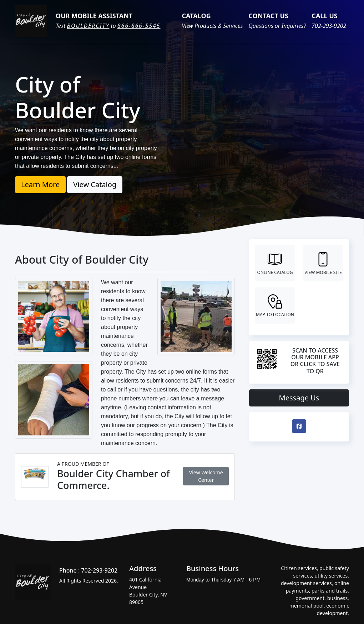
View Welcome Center (206, 476)
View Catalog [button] (95, 184)
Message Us (299, 398)
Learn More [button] (40, 184)
